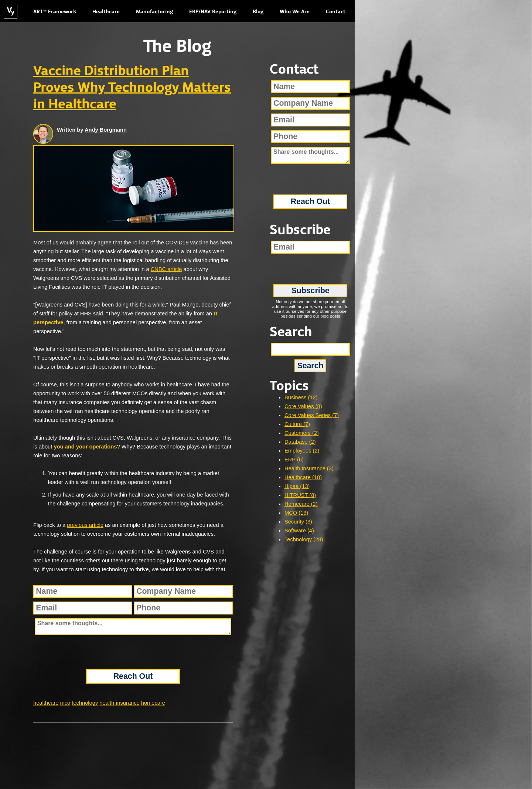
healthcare (46, 703)
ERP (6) (294, 460)
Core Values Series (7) (312, 415)
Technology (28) (304, 539)
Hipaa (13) (297, 486)
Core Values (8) (303, 406)
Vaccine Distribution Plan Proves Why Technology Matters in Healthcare (132, 88)
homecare (153, 703)
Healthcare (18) (303, 477)
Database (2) (300, 442)
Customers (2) (302, 433)
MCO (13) (296, 513)
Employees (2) (302, 451)
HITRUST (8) (300, 495)
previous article (85, 525)
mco (65, 703)
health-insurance (119, 703)
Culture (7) (297, 424)
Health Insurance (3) (309, 468)
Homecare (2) (301, 504)
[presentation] (133, 652)
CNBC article (166, 269)
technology (85, 703)
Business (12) (301, 397)
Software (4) (299, 531)
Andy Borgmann (106, 130)
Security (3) (298, 522)
